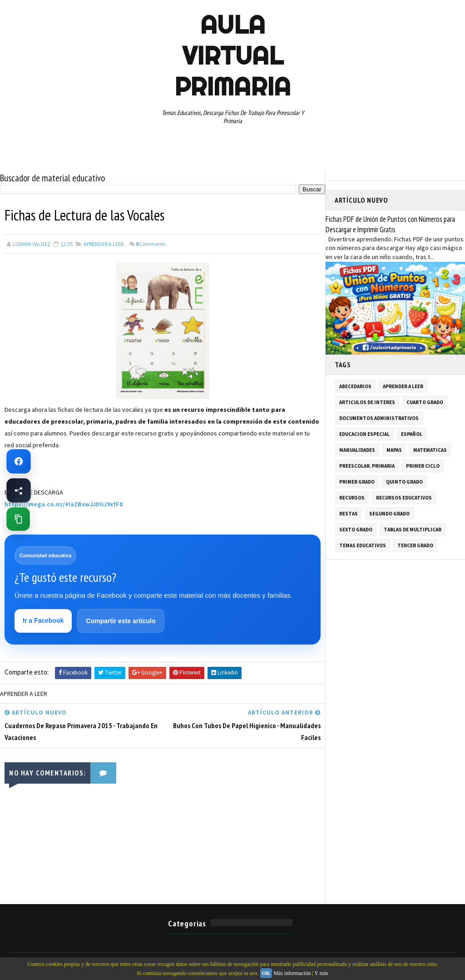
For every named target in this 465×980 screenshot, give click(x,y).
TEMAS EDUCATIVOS (363, 545)
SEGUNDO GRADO (389, 514)
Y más (321, 973)
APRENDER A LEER (104, 244)
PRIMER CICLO (423, 466)
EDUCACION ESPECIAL (364, 434)
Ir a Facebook (43, 620)
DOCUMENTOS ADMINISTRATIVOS (379, 418)
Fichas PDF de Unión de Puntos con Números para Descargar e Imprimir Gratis (390, 224)
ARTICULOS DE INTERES (367, 402)
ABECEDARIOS (355, 386)
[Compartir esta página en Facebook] (19, 490)
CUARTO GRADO (425, 402)
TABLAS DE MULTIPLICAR (413, 530)
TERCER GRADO (415, 545)
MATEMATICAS (430, 450)
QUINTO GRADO (404, 482)
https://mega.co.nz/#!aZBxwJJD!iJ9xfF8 (64, 504)
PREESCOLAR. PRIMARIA (367, 466)
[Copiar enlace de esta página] (18, 519)
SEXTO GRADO (356, 530)
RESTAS (349, 514)
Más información (292, 973)
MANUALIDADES (357, 450)
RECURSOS (352, 498)
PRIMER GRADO (357, 482)
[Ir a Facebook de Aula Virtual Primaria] (19, 461)
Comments (151, 244)
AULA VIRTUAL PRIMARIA (232, 55)
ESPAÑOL (412, 434)
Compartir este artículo (121, 621)
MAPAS (394, 450)
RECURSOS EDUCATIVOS (404, 498)
